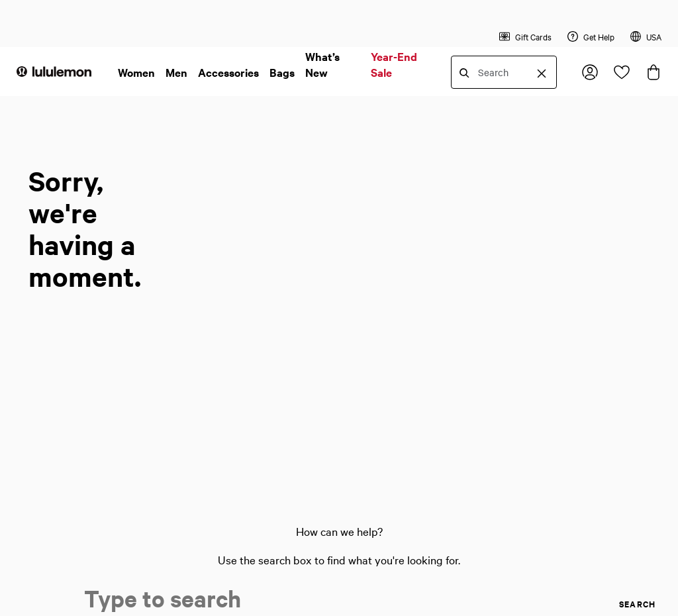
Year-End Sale (394, 64)
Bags (282, 72)
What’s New (322, 64)
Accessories (228, 72)
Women (136, 72)
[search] (608, 604)
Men (176, 72)
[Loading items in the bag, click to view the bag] (654, 72)
